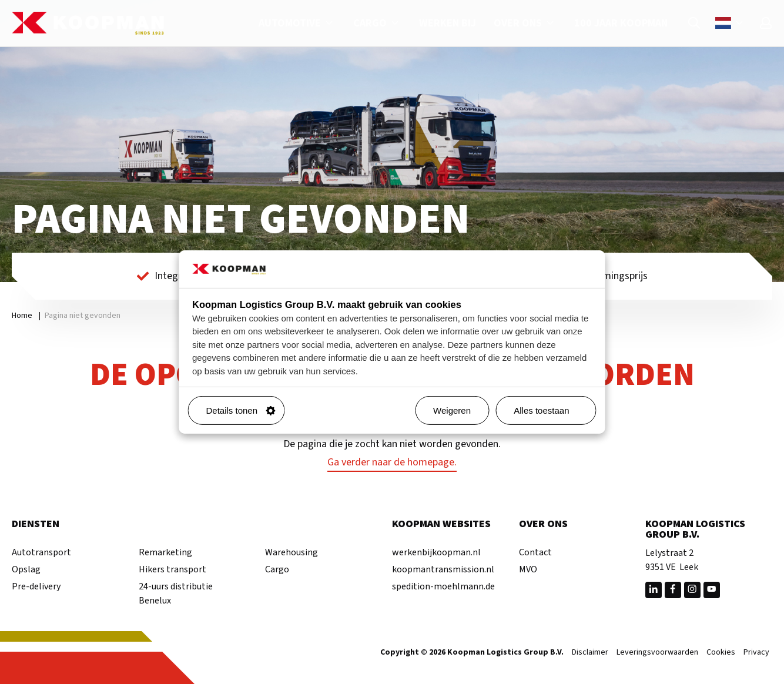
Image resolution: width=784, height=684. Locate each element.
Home (22, 316)
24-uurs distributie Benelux (176, 594)
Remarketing (165, 552)
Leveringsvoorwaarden (657, 653)
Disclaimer (590, 653)
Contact (535, 552)
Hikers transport (172, 569)
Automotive (297, 23)
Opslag (26, 569)
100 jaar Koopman (621, 23)
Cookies (721, 653)
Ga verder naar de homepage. (392, 462)
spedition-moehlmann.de (443, 586)
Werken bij (448, 23)
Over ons (525, 23)
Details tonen (241, 410)
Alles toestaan (550, 410)
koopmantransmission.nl (443, 569)
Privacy (756, 653)
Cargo (377, 23)
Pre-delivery (36, 586)
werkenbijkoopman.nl (436, 552)
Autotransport (41, 552)
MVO (528, 569)
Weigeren (452, 410)
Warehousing (292, 552)
